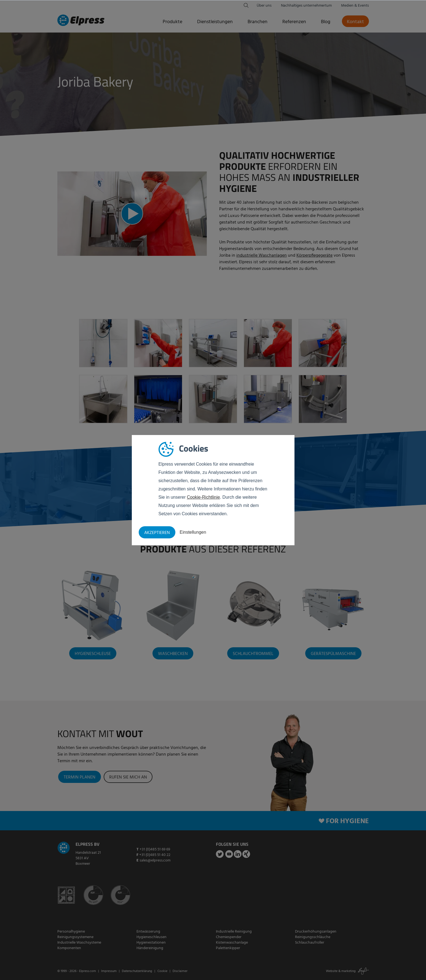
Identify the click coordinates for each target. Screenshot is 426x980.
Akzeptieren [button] (157, 533)
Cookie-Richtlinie (203, 497)
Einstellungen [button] (193, 532)
